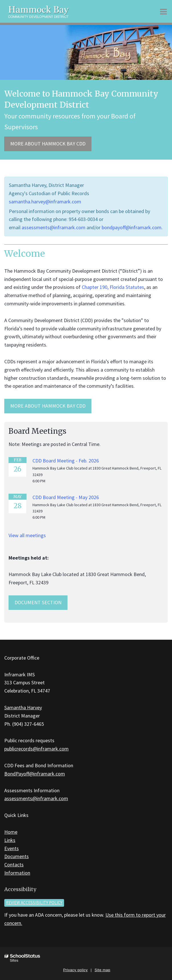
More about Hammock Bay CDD (48, 144)
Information (17, 873)
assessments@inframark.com (54, 227)
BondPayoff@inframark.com (35, 774)
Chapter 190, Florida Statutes (113, 287)
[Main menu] (163, 11)
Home (11, 832)
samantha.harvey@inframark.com (45, 202)
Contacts (14, 865)
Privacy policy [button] (75, 970)
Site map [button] (102, 970)
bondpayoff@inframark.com (132, 227)
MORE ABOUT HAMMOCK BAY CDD (48, 406)
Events (12, 848)
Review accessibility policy (34, 903)
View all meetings (27, 535)
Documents (17, 856)
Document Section (38, 602)
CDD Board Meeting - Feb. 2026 (66, 461)
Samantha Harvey (23, 707)
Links (10, 840)
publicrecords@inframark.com (36, 749)
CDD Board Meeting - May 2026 (66, 497)
